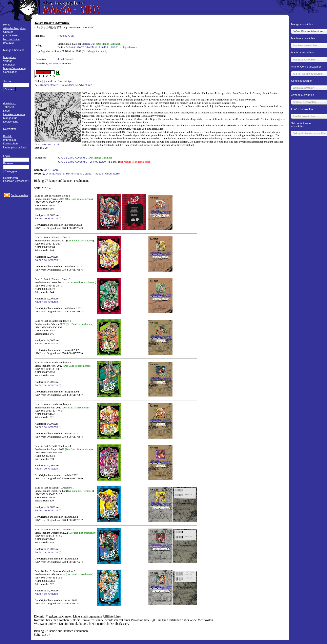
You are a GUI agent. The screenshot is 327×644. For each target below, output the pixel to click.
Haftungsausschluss (15, 147)
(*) (60, 218)
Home (7, 25)
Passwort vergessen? (16, 181)
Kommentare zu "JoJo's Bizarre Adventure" (66, 85)
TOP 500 (9, 107)
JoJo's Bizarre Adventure (72, 158)
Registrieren (11, 178)
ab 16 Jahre (52, 170)
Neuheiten (9, 65)
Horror (70, 174)
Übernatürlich (113, 174)
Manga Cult (88, 44)
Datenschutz (11, 143)
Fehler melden (19, 195)
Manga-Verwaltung (14, 68)
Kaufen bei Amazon (46, 218)
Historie (60, 174)
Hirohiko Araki (66, 36)
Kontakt (8, 136)
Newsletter (10, 129)
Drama (50, 174)
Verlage (8, 61)
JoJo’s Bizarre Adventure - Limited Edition (92, 47)
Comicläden (10, 72)
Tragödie (98, 174)
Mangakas (9, 57)
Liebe (88, 174)
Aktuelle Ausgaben (14, 28)
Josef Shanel (65, 59)
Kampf (79, 174)
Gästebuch (10, 103)
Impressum (10, 140)
